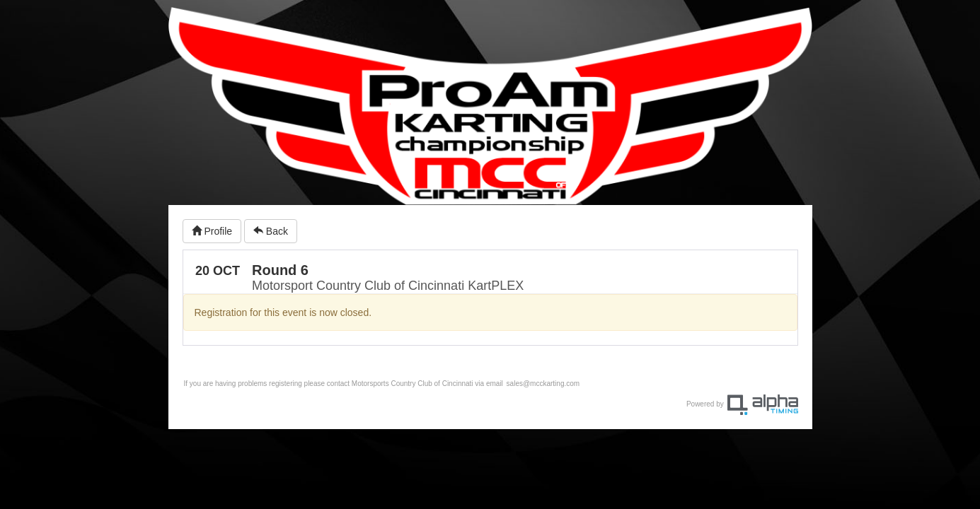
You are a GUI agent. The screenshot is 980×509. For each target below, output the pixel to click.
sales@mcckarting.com (543, 384)
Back (271, 231)
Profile (212, 231)
